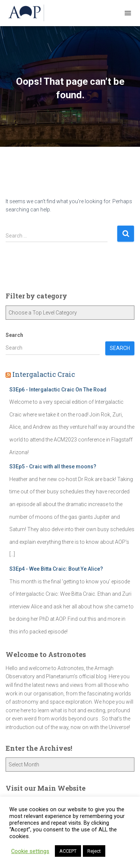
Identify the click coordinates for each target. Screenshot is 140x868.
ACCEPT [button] (68, 851)
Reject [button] (94, 851)
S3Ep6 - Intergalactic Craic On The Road (58, 390)
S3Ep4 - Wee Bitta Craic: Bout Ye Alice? (56, 569)
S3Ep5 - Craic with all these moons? (53, 466)
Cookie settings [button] (30, 851)
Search (14, 335)
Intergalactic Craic (44, 374)
